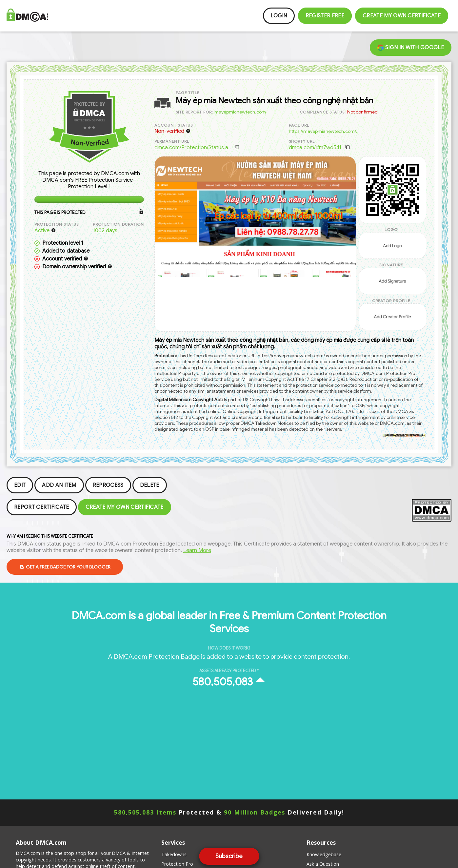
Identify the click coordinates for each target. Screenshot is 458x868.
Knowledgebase (324, 854)
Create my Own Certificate (402, 16)
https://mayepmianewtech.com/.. (324, 131)
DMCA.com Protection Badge (157, 656)
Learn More (197, 550)
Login (279, 16)
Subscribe (229, 856)
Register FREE (325, 16)
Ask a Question (323, 864)
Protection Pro (177, 864)
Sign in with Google (411, 48)
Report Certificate (42, 507)
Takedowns (174, 854)
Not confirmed (362, 112)
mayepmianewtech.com (240, 112)
